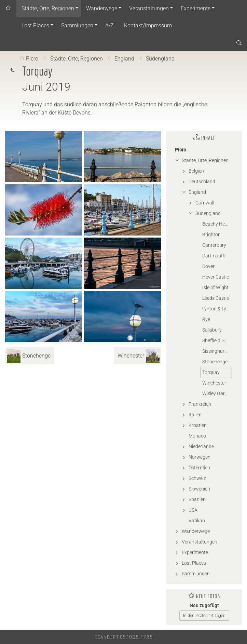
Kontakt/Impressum (148, 25)
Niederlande (201, 446)
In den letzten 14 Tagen (204, 616)
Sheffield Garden (217, 340)
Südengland (160, 59)
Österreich (199, 468)
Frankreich (200, 404)
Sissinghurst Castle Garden (217, 351)
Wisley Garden (217, 393)
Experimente (196, 8)
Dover (208, 266)
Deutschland (202, 182)
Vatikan (197, 521)
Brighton (211, 234)
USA (193, 510)
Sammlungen (77, 25)
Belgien (196, 171)
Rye (206, 319)
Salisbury (212, 330)
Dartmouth (214, 256)
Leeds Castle (216, 298)
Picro (32, 59)
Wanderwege (102, 8)
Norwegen (200, 457)
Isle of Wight (215, 287)
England (124, 59)
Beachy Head (216, 224)
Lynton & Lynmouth (217, 309)
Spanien (197, 499)
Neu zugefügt (204, 605)
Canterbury (214, 245)
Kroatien (198, 425)
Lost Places (35, 25)
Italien (195, 415)
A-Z (109, 25)
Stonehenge (215, 362)
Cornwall (205, 203)
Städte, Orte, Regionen (48, 8)
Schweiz (197, 478)
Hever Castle (216, 277)
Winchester (214, 383)
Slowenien (199, 489)
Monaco (197, 436)
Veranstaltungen (149, 8)
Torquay (211, 372)
